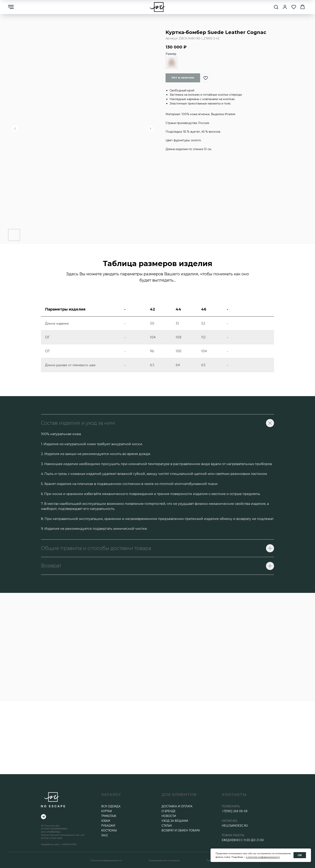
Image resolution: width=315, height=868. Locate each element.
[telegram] (43, 817)
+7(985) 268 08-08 (235, 811)
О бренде (169, 811)
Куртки (107, 811)
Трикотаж (109, 816)
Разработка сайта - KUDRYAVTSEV (59, 844)
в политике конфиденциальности (263, 857)
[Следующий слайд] (150, 129)
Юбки (106, 821)
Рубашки (108, 826)
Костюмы (109, 830)
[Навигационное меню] (11, 7)
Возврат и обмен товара (181, 830)
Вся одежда (111, 806)
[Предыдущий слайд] (15, 129)
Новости (169, 816)
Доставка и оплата (177, 806)
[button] (276, 7)
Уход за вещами (175, 821)
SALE (105, 835)
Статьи (167, 826)
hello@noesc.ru (235, 826)
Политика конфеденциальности (106, 860)
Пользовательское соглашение (164, 860)
